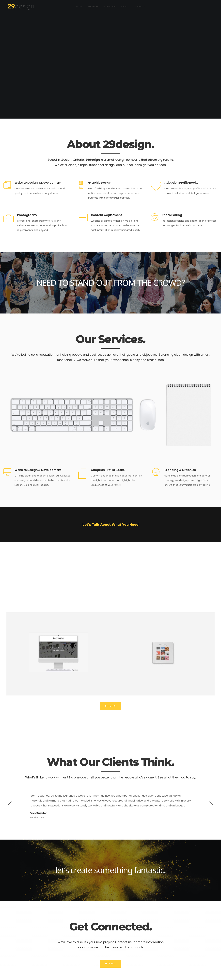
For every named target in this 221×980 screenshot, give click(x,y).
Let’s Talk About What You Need (110, 525)
